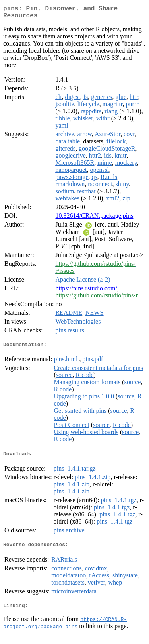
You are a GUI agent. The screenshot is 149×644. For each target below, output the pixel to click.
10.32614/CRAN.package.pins (94, 219)
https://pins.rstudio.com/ (86, 291)
